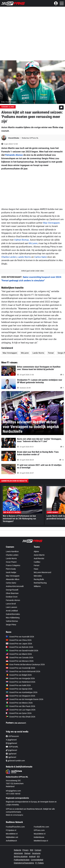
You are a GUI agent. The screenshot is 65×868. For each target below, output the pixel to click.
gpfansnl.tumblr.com (15, 761)
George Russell (12, 590)
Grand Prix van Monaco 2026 (20, 661)
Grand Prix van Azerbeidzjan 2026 (22, 692)
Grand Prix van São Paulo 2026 (20, 706)
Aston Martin (39, 555)
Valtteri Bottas (21, 240)
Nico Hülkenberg (13, 618)
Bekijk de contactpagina (14, 815)
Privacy (25, 850)
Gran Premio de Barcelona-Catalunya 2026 (25, 664)
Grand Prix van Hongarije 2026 (20, 678)
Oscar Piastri (11, 562)
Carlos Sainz (41, 257)
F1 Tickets (39, 863)
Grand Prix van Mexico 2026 (19, 703)
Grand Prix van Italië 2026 (18, 685)
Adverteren (18, 853)
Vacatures (36, 853)
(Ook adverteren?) (20, 723)
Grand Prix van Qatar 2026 (19, 713)
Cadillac (37, 562)
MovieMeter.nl (12, 834)
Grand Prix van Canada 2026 (20, 658)
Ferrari (51, 353)
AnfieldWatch (11, 841)
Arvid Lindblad (12, 611)
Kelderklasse (39, 837)
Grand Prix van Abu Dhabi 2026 (21, 717)
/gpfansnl (11, 754)
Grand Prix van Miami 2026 (19, 654)
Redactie (17, 850)
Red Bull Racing (40, 583)
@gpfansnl (11, 743)
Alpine (36, 551)
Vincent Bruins (14, 138)
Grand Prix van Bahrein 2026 (19, 647)
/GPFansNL (12, 747)
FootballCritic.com (41, 827)
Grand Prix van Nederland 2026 (21, 682)
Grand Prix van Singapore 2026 (20, 696)
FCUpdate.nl (11, 830)
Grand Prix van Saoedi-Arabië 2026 (22, 651)
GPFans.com (39, 830)
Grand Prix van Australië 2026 (20, 637)
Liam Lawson (11, 607)
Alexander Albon (13, 579)
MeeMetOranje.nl (41, 841)
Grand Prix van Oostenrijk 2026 (20, 668)
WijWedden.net (12, 837)
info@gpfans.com (13, 791)
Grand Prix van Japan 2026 (19, 644)
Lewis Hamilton (12, 551)
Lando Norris (24, 257)
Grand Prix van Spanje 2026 (19, 689)
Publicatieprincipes (22, 860)
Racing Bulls (39, 579)
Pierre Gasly (11, 569)
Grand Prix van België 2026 (19, 675)
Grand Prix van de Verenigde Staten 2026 (25, 699)
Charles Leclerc (9, 257)
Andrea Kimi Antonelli (15, 586)
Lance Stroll (11, 604)
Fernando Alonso (8, 107)
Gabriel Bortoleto (13, 614)
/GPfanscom (12, 736)
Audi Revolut (39, 558)
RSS (32, 850)
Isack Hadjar (11, 572)
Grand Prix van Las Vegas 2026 (21, 710)
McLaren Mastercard (42, 572)
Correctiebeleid (37, 860)
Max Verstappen (51, 223)
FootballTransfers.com (15, 827)
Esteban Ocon (12, 597)
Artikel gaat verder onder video (33, 271)
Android (32, 856)
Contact (38, 850)
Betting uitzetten (21, 856)
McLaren (33, 243)
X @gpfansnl (11, 740)
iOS (38, 856)
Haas (36, 569)
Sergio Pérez (11, 625)
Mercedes (38, 576)
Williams (37, 586)
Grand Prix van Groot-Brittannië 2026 (23, 671)
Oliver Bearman (12, 593)
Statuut (27, 853)
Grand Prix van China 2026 (19, 640)
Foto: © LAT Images (9, 102)
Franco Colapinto (13, 565)
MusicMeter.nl (40, 834)
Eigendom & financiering (24, 863)
